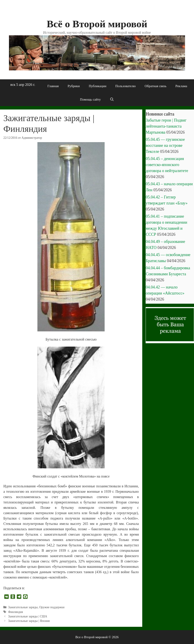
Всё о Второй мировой (97, 24)
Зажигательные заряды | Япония (29, 621)
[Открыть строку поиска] (112, 99)
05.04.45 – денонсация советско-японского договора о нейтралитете (167, 165)
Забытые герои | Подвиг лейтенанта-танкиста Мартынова (166, 126)
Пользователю (126, 86)
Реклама (181, 86)
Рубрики (74, 86)
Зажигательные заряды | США (28, 616)
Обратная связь (156, 86)
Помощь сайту (90, 99)
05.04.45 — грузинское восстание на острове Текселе (165, 145)
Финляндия (15, 612)
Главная (53, 86)
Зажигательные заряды (23, 607)
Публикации (98, 86)
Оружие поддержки (52, 607)
